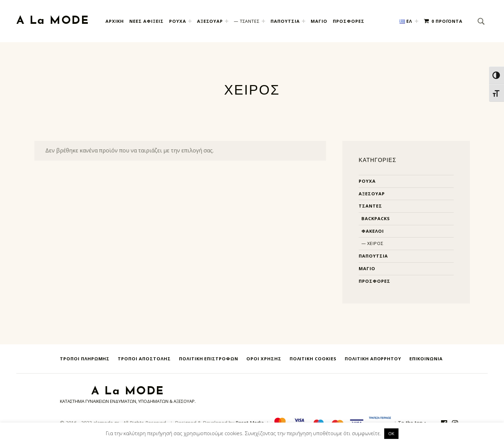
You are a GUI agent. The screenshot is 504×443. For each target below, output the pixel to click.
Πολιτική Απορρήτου (373, 359)
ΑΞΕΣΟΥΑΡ (210, 21)
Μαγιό (367, 268)
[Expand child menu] (190, 21)
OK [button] (391, 433)
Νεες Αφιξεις (147, 21)
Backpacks (376, 218)
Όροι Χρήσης (264, 359)
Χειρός (375, 243)
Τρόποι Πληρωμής (85, 359)
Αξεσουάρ (372, 194)
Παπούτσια (373, 256)
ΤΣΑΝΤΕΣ (250, 21)
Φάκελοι (373, 231)
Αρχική (115, 21)
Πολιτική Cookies (313, 359)
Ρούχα (367, 181)
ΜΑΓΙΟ (319, 21)
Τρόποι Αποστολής (144, 359)
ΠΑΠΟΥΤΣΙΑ (285, 21)
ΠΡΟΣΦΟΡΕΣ (349, 21)
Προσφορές (375, 281)
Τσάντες (370, 206)
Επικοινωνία (426, 359)
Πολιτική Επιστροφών (209, 359)
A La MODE (53, 21)
